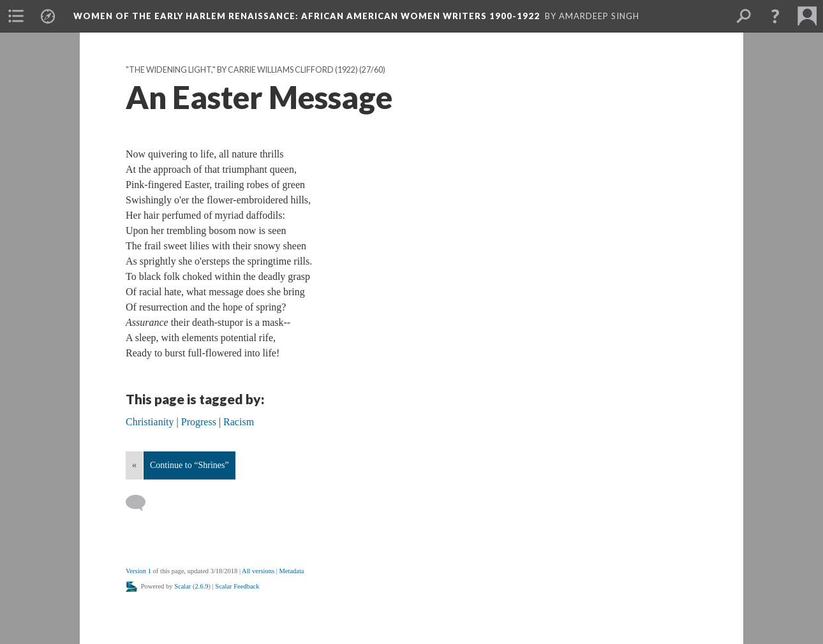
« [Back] (134, 465)
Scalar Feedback (237, 586)
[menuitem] (16, 16)
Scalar (182, 586)
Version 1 (138, 571)
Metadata (291, 571)
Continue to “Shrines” (189, 465)
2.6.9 (202, 586)
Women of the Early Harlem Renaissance (307, 16)
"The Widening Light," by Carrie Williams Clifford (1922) (242, 70)
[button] (775, 16)
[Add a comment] (141, 503)
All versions (258, 571)
